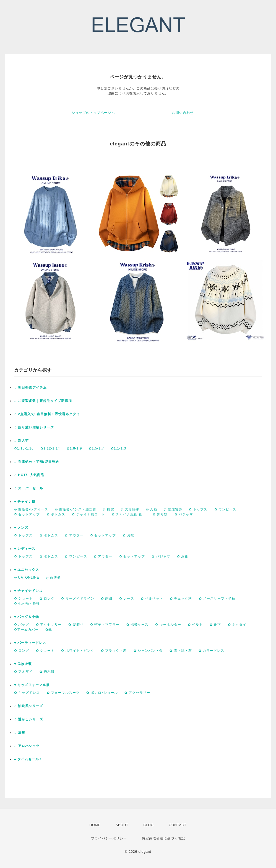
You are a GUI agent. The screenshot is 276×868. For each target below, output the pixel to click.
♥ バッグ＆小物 (27, 617)
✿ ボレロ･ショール (102, 693)
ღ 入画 (152, 509)
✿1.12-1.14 (50, 448)
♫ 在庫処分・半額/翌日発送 (37, 462)
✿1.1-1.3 (119, 448)
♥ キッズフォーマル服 (32, 685)
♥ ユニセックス (27, 570)
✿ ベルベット (152, 599)
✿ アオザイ (23, 672)
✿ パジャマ (184, 514)
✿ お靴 (128, 535)
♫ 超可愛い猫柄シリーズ (34, 427)
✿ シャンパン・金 (148, 651)
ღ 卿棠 (108, 509)
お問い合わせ (183, 113)
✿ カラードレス (211, 651)
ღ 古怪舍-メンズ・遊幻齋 (76, 509)
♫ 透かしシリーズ (29, 719)
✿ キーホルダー (168, 625)
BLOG (149, 825)
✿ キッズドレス (27, 693)
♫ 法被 (20, 733)
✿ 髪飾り (76, 625)
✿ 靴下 (215, 625)
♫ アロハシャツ (27, 746)
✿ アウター (74, 535)
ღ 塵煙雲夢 (173, 509)
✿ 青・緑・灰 (181, 651)
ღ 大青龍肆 (130, 509)
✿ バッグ (22, 625)
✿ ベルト (195, 625)
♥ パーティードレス (30, 643)
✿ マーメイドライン (78, 599)
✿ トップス (198, 509)
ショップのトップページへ (93, 113)
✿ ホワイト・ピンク (78, 651)
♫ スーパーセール (29, 488)
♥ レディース (25, 549)
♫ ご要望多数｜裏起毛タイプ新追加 (43, 401)
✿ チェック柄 (181, 599)
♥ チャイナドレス (28, 591)
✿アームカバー (26, 630)
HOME (95, 825)
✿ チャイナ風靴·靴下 (129, 514)
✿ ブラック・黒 (114, 651)
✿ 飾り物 (160, 514)
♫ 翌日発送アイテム (30, 387)
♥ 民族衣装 (23, 664)
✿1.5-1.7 (96, 448)
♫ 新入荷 (21, 441)
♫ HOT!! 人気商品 (29, 475)
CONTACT (178, 825)
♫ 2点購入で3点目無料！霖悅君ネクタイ (47, 414)
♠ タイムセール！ (28, 759)
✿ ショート (23, 599)
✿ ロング (47, 599)
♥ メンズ (21, 528)
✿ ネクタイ (237, 625)
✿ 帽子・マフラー (105, 625)
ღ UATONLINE (27, 577)
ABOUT (122, 825)
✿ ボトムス (56, 514)
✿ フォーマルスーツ (63, 693)
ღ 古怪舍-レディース (31, 509)
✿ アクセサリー (49, 625)
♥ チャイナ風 (25, 502)
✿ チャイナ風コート (88, 514)
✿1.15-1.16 (24, 448)
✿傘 (49, 630)
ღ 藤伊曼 (53, 577)
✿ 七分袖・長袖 (27, 604)
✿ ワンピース (225, 509)
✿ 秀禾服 (47, 672)
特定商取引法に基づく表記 (163, 838)
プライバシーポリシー (109, 838)
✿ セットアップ (27, 514)
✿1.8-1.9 (74, 448)
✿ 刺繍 (107, 599)
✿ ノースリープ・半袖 (217, 599)
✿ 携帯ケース (137, 625)
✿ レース (127, 599)
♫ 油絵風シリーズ (29, 706)
